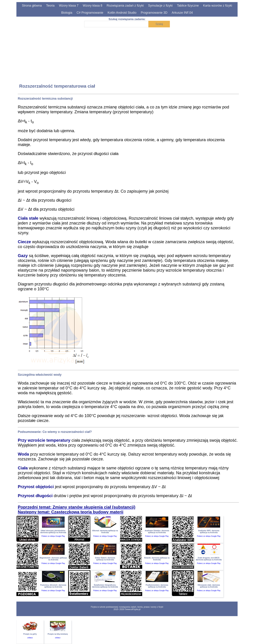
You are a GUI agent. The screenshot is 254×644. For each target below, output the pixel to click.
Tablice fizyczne (188, 6)
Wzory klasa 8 (93, 6)
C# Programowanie (90, 13)
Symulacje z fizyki (160, 6)
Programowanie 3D (154, 13)
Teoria (50, 6)
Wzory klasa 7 (69, 6)
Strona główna (32, 6)
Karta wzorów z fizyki (218, 6)
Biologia (67, 13)
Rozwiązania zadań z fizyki (125, 6)
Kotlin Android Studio (122, 13)
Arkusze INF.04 (182, 13)
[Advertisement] (121, 53)
